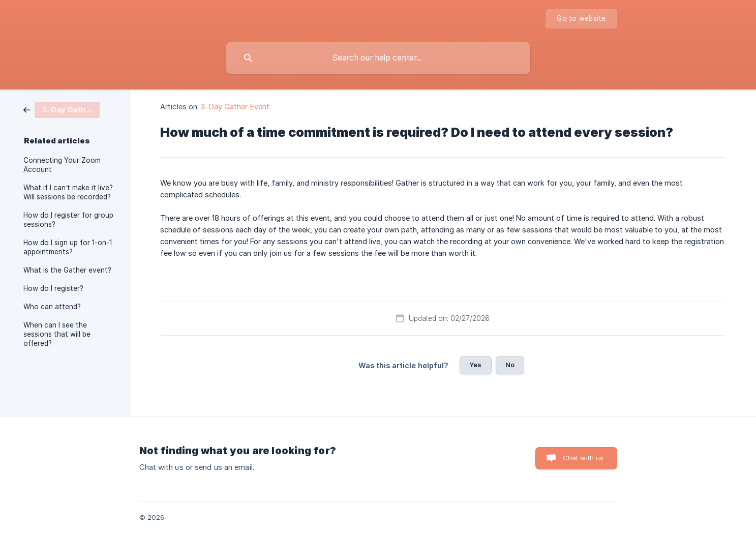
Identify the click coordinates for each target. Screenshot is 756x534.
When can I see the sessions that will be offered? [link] (57, 334)
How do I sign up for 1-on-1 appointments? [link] (68, 247)
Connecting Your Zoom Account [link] (62, 165)
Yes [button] (475, 365)
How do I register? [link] (53, 288)
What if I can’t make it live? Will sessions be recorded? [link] (68, 192)
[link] (62, 109)
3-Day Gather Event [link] (235, 107)
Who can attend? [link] (52, 307)
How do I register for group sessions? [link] (68, 220)
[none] (581, 19)
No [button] (510, 365)
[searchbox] (378, 58)
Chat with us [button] (583, 458)
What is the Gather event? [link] (67, 270)
